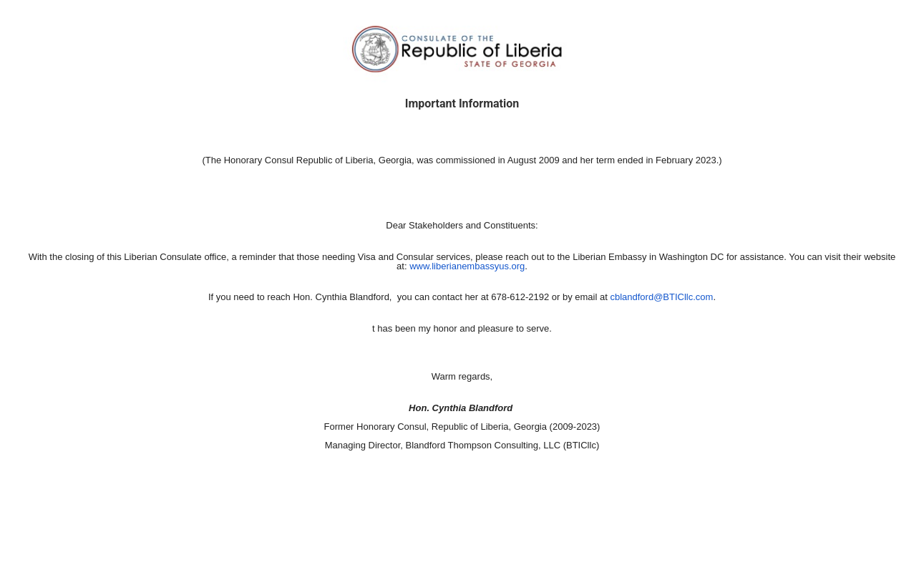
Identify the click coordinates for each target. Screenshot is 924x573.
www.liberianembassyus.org (467, 266)
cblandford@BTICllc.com (661, 297)
